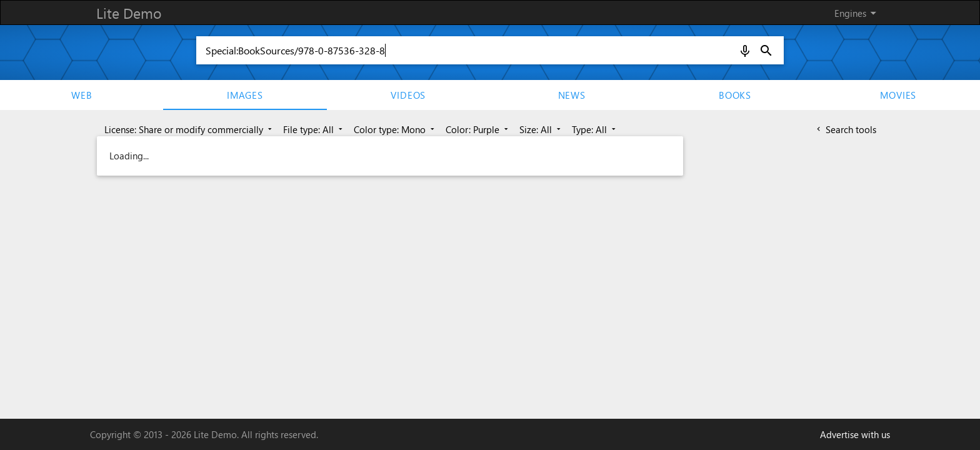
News (572, 95)
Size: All (541, 129)
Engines (857, 13)
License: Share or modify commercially (189, 129)
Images (245, 95)
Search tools (845, 129)
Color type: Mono (395, 129)
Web (82, 95)
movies (898, 95)
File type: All (314, 129)
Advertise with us (855, 434)
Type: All (595, 129)
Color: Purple (478, 129)
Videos (408, 95)
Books (735, 95)
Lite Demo (129, 13)
